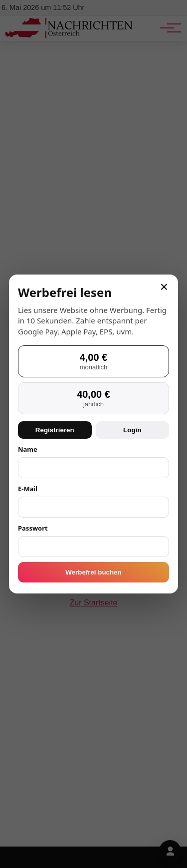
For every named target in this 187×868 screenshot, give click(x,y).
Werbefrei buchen (93, 572)
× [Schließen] (164, 287)
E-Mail (28, 489)
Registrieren (55, 430)
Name (28, 449)
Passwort (33, 528)
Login (132, 430)
